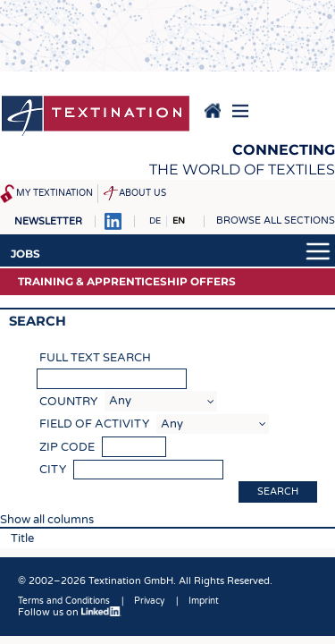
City (53, 470)
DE (155, 221)
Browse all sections (276, 220)
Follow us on (70, 612)
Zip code (67, 447)
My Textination (54, 193)
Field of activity (94, 424)
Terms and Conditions (64, 601)
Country (68, 402)
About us (142, 193)
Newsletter (48, 221)
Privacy (149, 601)
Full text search (95, 358)
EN (179, 221)
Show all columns (47, 520)
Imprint (204, 601)
